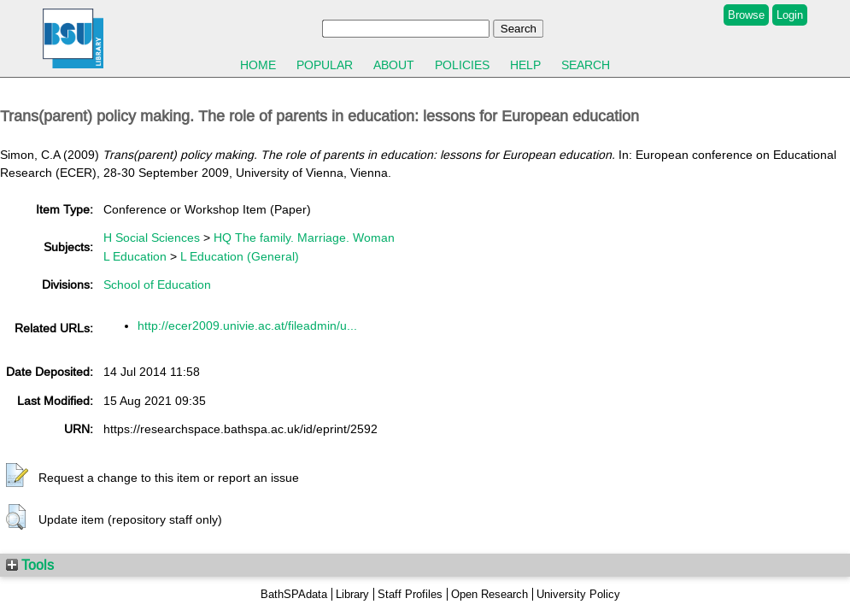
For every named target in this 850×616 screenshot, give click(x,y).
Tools (30, 565)
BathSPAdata (294, 594)
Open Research (489, 594)
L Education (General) (240, 256)
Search (586, 65)
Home (258, 65)
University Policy (578, 594)
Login (790, 15)
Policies (462, 65)
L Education (135, 256)
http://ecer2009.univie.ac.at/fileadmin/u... (247, 326)
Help (525, 65)
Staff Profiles (410, 594)
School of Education (157, 285)
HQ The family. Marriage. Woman (304, 238)
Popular (325, 65)
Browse (746, 15)
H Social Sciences (152, 238)
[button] (17, 476)
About (394, 65)
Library (352, 594)
